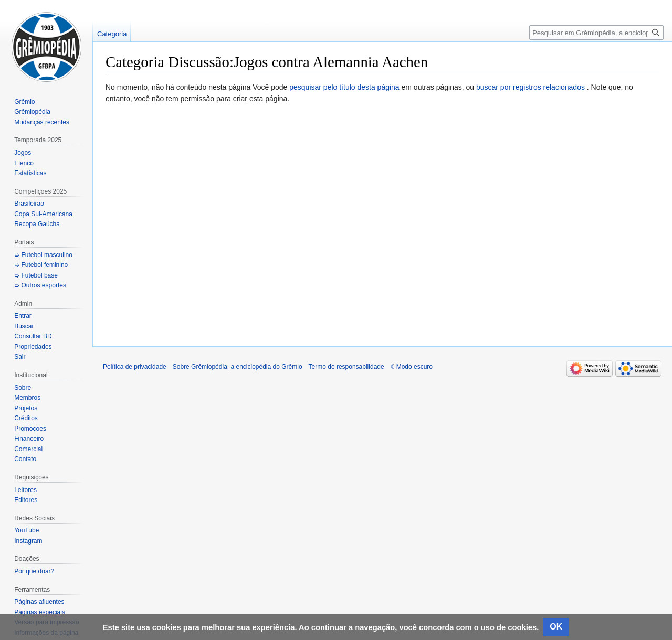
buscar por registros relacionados (531, 87)
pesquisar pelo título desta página (344, 87)
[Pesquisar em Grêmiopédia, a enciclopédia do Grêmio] (596, 33)
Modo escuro (414, 367)
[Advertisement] (382, 221)
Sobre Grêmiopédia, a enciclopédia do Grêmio (238, 367)
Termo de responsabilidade (346, 367)
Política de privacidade (135, 367)
